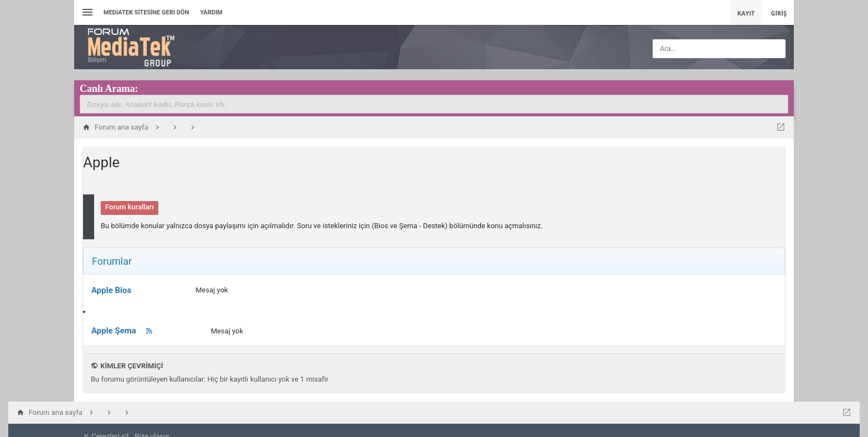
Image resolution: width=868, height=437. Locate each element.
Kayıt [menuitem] (746, 13)
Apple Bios (111, 290)
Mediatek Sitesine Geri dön (146, 12)
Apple (101, 162)
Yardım (211, 12)
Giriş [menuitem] (779, 13)
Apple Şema (114, 331)
